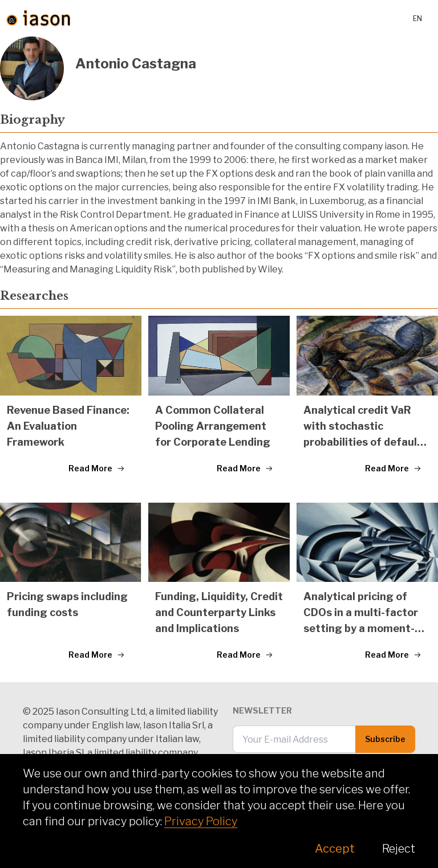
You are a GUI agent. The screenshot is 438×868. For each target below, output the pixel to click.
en (417, 19)
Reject (399, 849)
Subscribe (385, 739)
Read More (97, 468)
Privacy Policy (201, 821)
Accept (335, 849)
